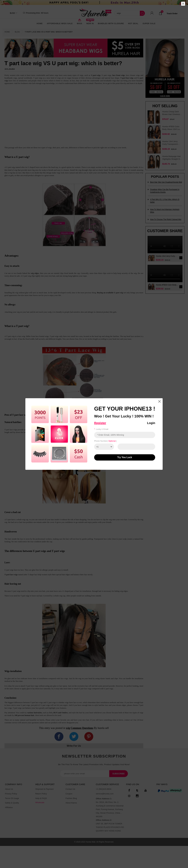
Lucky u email (101, 429)
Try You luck (125, 457)
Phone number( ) (105, 441)
